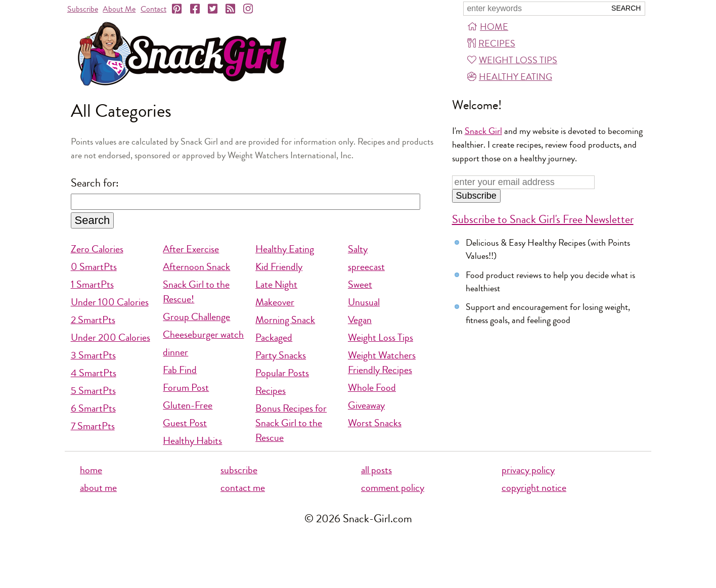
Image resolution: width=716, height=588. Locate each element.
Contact (153, 9)
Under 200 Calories (110, 337)
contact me (243, 488)
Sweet (360, 284)
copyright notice (534, 488)
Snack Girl (483, 131)
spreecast (366, 267)
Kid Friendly (279, 267)
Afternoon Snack (196, 267)
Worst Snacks (375, 423)
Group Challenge (196, 317)
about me (98, 488)
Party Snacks (281, 355)
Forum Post (186, 388)
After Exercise (191, 249)
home (91, 470)
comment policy (393, 488)
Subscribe (83, 9)
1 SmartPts (92, 284)
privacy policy (528, 470)
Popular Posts (282, 373)
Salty (358, 249)
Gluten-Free (188, 405)
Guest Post (185, 423)
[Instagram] (249, 9)
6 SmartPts (93, 408)
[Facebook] (196, 9)
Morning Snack (285, 320)
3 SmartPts (93, 355)
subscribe (239, 470)
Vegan (360, 320)
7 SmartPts (93, 426)
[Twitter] (213, 9)
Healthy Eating (510, 77)
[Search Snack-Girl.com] (534, 9)
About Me (119, 9)
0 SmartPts (94, 267)
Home (488, 27)
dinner (175, 352)
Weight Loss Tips (512, 60)
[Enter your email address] (524, 182)
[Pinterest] (177, 9)
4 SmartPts (94, 373)
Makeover (275, 302)
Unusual (364, 302)
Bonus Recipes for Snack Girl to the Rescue (291, 423)
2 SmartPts (93, 320)
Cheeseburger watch (203, 334)
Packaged (274, 337)
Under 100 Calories (110, 302)
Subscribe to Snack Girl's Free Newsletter (543, 219)
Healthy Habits (192, 441)
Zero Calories (97, 249)
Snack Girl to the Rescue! (196, 292)
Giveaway (366, 405)
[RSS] (231, 9)
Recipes (491, 43)
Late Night (276, 284)
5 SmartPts (93, 391)
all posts (376, 470)
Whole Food (372, 388)
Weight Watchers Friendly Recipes (382, 363)
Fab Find (180, 370)
